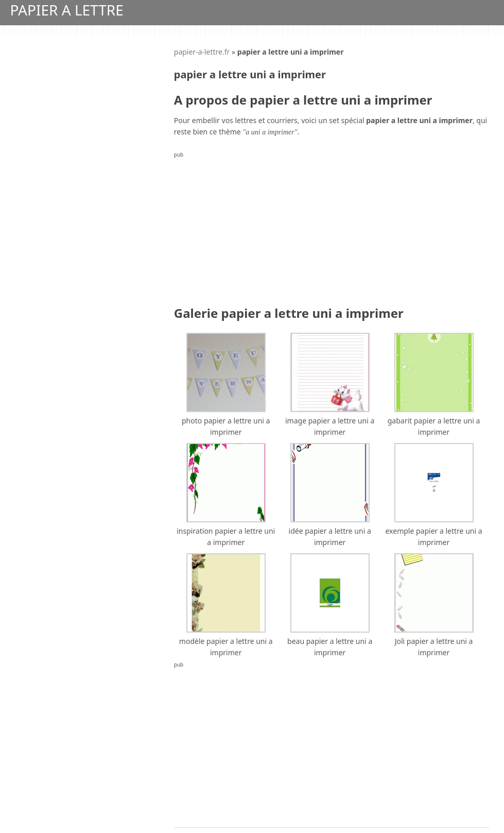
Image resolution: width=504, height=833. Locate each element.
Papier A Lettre (67, 10)
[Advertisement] (332, 232)
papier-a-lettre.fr (202, 52)
